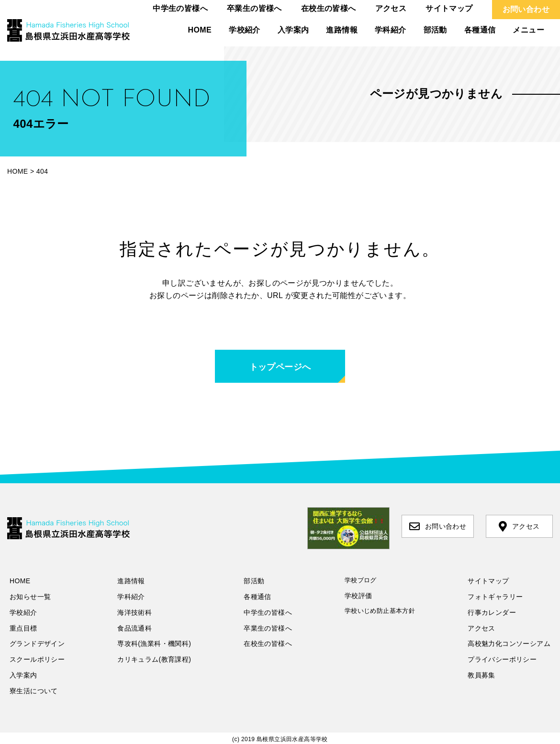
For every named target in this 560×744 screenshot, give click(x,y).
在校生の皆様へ (329, 8)
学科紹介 (391, 30)
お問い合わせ (526, 9)
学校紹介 (245, 30)
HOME (200, 30)
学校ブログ (361, 580)
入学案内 (293, 30)
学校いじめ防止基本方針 (380, 611)
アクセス (391, 8)
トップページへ (280, 367)
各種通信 (480, 30)
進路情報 (342, 30)
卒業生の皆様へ (254, 8)
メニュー (528, 30)
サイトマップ (449, 8)
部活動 (435, 30)
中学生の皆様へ (180, 8)
